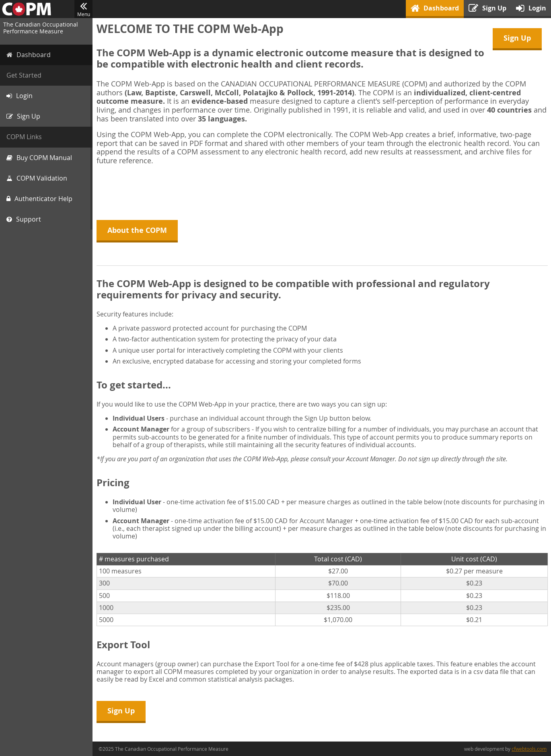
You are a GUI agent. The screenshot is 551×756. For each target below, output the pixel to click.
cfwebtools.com (529, 749)
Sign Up (517, 38)
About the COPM (137, 230)
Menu (83, 9)
